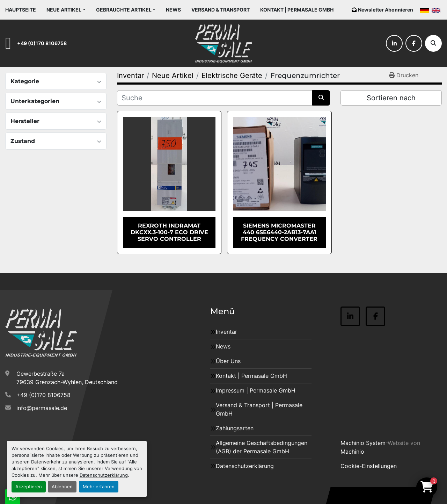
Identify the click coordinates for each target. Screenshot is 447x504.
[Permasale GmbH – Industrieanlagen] (41, 333)
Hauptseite (21, 10)
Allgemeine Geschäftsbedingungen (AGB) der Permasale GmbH (262, 447)
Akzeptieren (29, 487)
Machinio (352, 452)
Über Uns (228, 361)
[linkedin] (394, 43)
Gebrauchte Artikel (124, 10)
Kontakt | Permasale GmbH (297, 10)
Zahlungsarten (235, 428)
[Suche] (433, 43)
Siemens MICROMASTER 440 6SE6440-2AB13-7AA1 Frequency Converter (279, 232)
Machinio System (363, 443)
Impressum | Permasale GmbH (256, 390)
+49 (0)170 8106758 (42, 43)
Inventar (226, 332)
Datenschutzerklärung (104, 475)
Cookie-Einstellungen (369, 466)
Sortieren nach (391, 98)
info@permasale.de (42, 408)
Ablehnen (62, 487)
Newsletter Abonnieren (386, 10)
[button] (66, 10)
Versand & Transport (221, 10)
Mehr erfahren (99, 487)
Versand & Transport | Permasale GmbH (259, 409)
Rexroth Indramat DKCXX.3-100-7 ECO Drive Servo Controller (169, 232)
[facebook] (414, 43)
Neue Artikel (64, 10)
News (173, 10)
